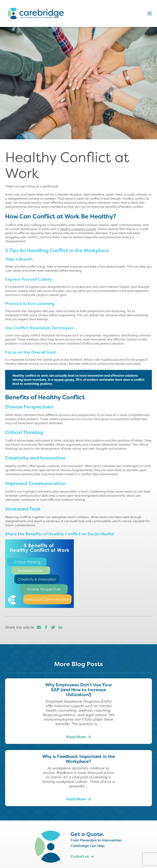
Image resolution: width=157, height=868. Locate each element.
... (100, 724)
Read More (76, 737)
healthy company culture (78, 229)
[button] (150, 13)
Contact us (82, 856)
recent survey (64, 380)
